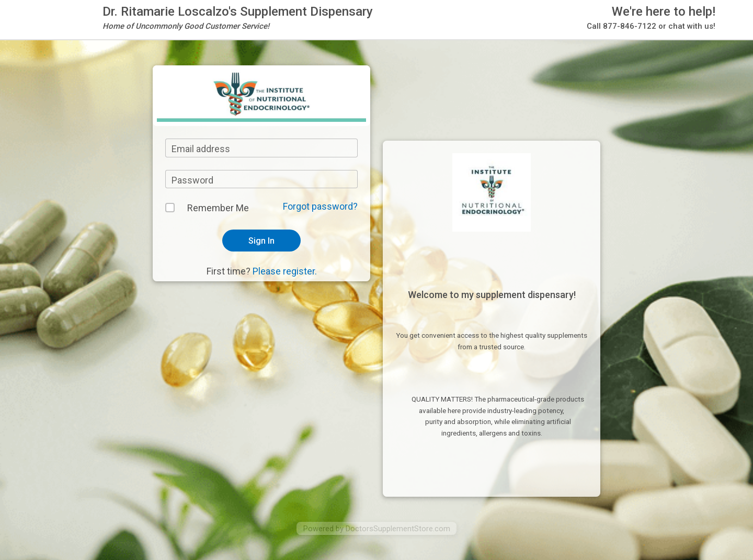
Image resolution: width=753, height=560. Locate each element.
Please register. (285, 271)
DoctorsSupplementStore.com (398, 529)
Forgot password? (320, 206)
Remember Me (218, 208)
